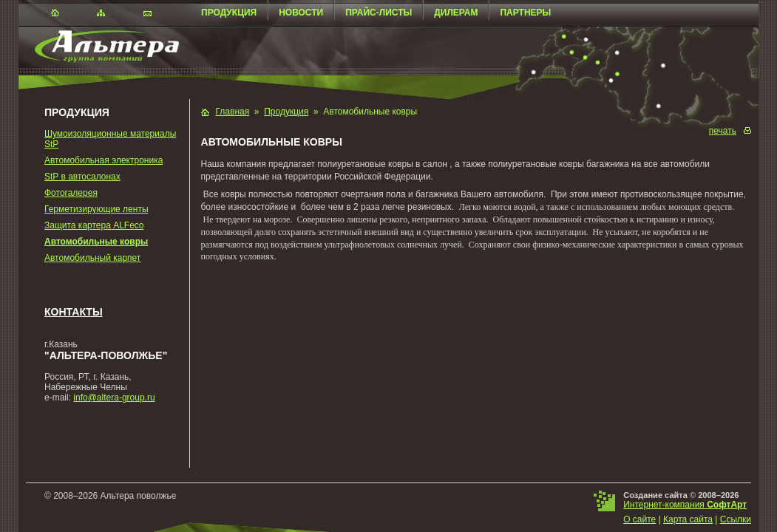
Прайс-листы (379, 13)
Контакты (74, 312)
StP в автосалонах (82, 177)
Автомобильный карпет (92, 258)
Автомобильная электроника (104, 160)
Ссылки (736, 519)
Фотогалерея (71, 193)
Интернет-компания (685, 505)
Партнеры (525, 13)
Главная (233, 112)
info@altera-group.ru (114, 398)
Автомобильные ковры (96, 242)
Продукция (229, 13)
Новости (301, 13)
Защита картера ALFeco (94, 225)
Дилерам (456, 13)
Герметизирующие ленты (96, 209)
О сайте (639, 519)
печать (723, 131)
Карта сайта (688, 519)
